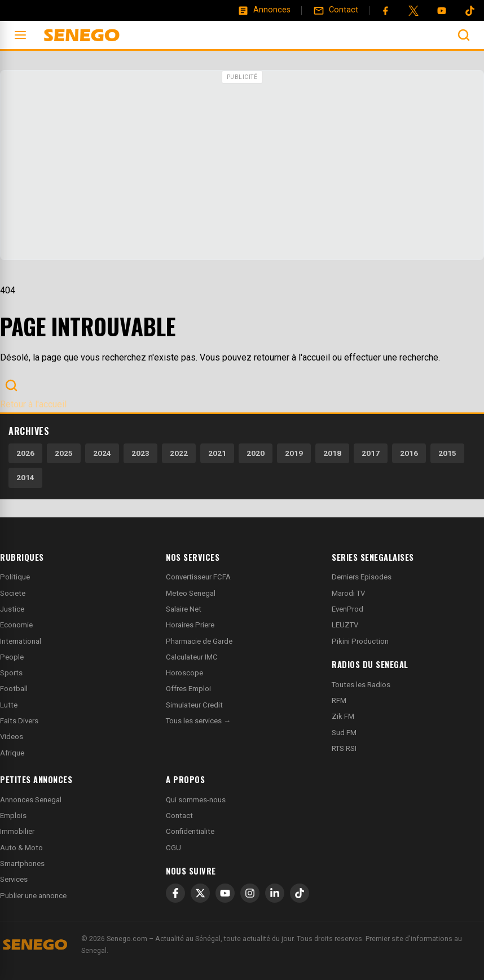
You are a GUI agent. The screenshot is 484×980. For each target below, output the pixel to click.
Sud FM (344, 733)
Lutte (9, 705)
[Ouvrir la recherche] (464, 35)
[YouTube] (442, 11)
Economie (16, 625)
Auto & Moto (21, 848)
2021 (217, 453)
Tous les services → (198, 721)
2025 (64, 453)
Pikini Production (360, 641)
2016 (409, 453)
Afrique (12, 753)
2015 (447, 453)
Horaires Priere (190, 625)
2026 (25, 453)
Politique (15, 577)
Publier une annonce (33, 896)
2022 (179, 453)
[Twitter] (413, 11)
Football (14, 689)
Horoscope (184, 673)
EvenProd (347, 609)
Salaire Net (184, 609)
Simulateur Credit (194, 705)
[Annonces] (264, 10)
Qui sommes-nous (196, 800)
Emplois (13, 816)
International (21, 641)
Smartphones (22, 863)
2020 (256, 453)
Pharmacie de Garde (199, 641)
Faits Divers (19, 721)
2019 (294, 453)
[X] (200, 893)
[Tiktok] (470, 11)
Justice (12, 609)
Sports (11, 673)
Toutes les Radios (361, 685)
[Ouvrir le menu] (20, 35)
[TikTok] (300, 893)
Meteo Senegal (191, 593)
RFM (339, 700)
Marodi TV (348, 593)
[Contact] (336, 10)
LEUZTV (345, 625)
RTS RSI (344, 748)
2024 (102, 453)
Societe (13, 593)
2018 (332, 453)
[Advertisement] (242, 166)
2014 (25, 477)
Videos (12, 737)
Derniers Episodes (362, 577)
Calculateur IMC (192, 657)
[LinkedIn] (275, 893)
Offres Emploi (188, 689)
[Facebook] (385, 11)
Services (14, 879)
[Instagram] (250, 893)
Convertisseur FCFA (198, 577)
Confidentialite (190, 831)
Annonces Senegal (31, 800)
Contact (179, 816)
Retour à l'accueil (33, 404)
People (12, 657)
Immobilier (17, 831)
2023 (140, 453)
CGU (173, 848)
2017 (371, 453)
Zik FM (343, 716)
